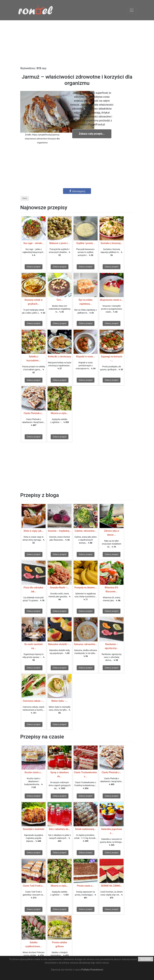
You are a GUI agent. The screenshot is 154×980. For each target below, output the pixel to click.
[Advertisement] (77, 43)
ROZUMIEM (146, 959)
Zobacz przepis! (34, 267)
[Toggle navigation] (132, 10)
